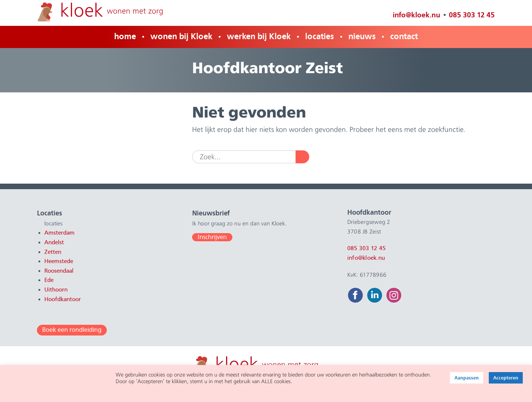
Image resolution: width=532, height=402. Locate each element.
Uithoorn (56, 290)
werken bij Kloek (259, 36)
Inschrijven (212, 237)
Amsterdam (59, 233)
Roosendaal (59, 271)
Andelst (54, 242)
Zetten (53, 252)
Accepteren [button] (506, 378)
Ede (49, 280)
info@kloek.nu (417, 15)
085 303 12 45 (472, 15)
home (125, 36)
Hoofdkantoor (63, 299)
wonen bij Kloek (181, 36)
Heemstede (59, 261)
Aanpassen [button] (467, 378)
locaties (320, 36)
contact (404, 36)
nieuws (362, 36)
